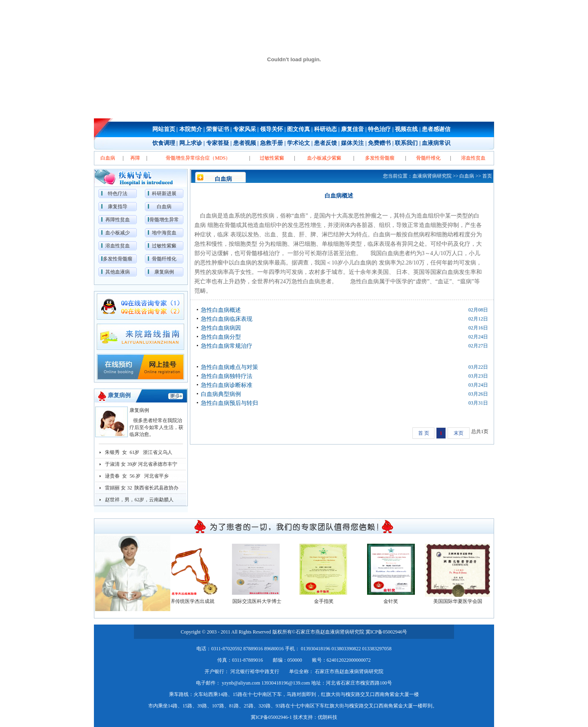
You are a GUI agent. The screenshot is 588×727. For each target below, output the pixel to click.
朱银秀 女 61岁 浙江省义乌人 (139, 452)
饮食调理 (164, 143)
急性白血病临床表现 (227, 319)
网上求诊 (191, 143)
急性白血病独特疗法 (227, 376)
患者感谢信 (436, 129)
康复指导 (118, 207)
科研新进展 (164, 193)
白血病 (164, 207)
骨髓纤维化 (164, 259)
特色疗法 (118, 193)
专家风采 (245, 129)
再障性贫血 (118, 220)
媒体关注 (352, 143)
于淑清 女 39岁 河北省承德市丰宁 (141, 464)
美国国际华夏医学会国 (462, 601)
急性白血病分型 (221, 337)
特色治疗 (379, 129)
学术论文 (298, 143)
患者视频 (245, 143)
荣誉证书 (218, 129)
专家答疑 (218, 143)
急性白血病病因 (221, 328)
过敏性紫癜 (164, 246)
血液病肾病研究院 (432, 176)
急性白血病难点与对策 (229, 367)
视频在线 (406, 129)
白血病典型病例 (221, 394)
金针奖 (395, 601)
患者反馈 (325, 143)
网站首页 (164, 129)
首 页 (424, 433)
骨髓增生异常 (164, 220)
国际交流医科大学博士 (261, 601)
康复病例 (164, 272)
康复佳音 (352, 129)
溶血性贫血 (118, 246)
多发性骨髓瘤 (118, 259)
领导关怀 (272, 129)
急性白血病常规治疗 (227, 346)
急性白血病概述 (221, 310)
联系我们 (406, 143)
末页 (459, 433)
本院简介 (191, 129)
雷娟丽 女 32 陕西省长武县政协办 (142, 488)
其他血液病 (118, 272)
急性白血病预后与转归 (229, 403)
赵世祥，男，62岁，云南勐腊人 (139, 500)
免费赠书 (379, 143)
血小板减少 (118, 233)
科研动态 (325, 129)
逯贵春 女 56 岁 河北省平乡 (137, 476)
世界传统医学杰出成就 (194, 601)
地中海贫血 (164, 233)
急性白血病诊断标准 (227, 385)
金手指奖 (328, 601)
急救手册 (272, 143)
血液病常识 (436, 143)
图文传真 (298, 129)
